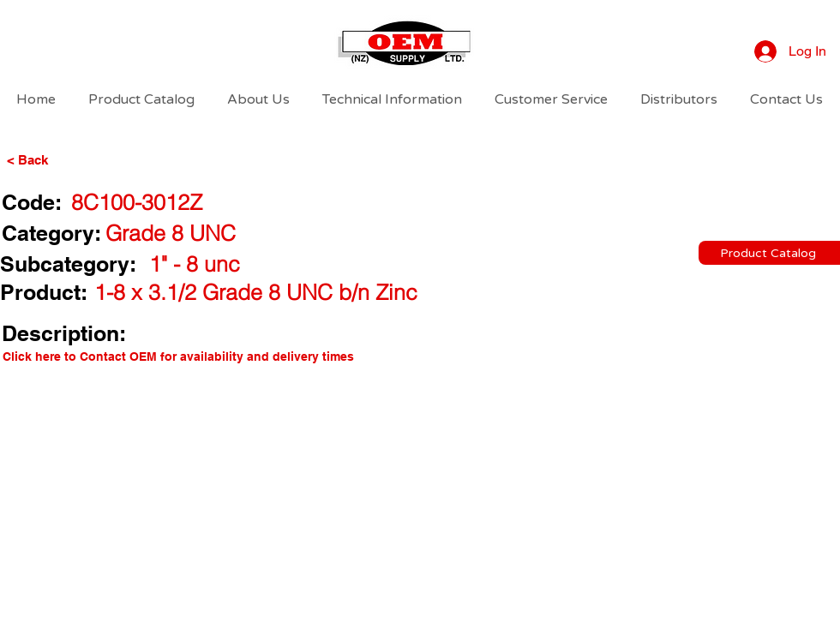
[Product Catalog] (769, 253)
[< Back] (57, 159)
